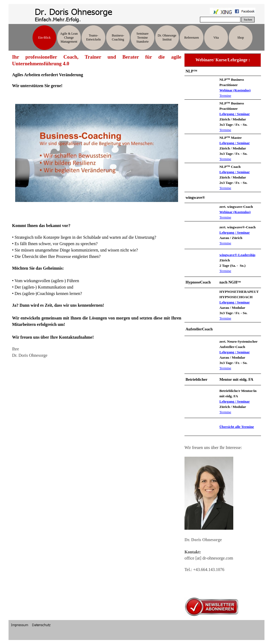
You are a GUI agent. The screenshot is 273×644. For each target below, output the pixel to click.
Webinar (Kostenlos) (235, 90)
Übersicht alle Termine (237, 427)
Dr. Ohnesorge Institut (167, 37)
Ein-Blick (44, 38)
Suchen (248, 20)
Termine (225, 96)
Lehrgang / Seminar (235, 114)
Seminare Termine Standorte (143, 38)
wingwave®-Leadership (237, 255)
